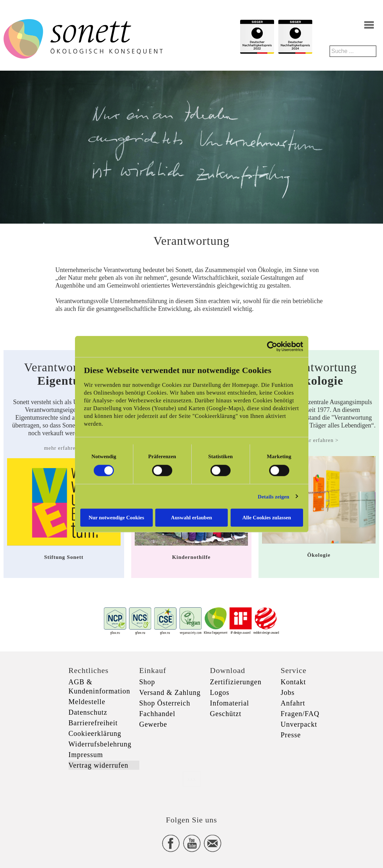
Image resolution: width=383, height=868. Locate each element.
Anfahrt (293, 703)
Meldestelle (87, 702)
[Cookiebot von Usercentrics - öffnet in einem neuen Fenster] (272, 346)
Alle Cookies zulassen (267, 518)
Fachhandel (157, 714)
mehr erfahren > (64, 448)
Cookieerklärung (95, 733)
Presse (291, 735)
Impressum (86, 755)
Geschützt (226, 714)
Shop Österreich (165, 703)
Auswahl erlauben (191, 518)
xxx (192, 779)
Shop (147, 682)
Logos (220, 692)
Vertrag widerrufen (99, 765)
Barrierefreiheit (93, 723)
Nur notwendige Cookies (116, 518)
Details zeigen (274, 496)
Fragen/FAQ (300, 714)
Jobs (288, 692)
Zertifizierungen (236, 682)
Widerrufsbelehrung (100, 744)
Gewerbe (153, 724)
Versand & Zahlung (170, 692)
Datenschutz (88, 712)
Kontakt (293, 682)
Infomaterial (230, 703)
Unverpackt (299, 724)
